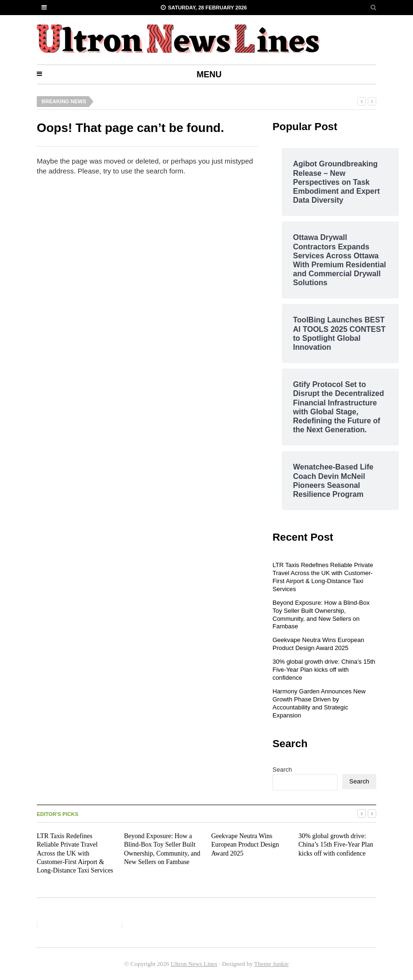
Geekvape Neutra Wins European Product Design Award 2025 (318, 644)
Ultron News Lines (194, 964)
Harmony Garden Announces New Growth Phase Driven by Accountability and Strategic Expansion (319, 703)
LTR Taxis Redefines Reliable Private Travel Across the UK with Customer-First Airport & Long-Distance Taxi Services (323, 577)
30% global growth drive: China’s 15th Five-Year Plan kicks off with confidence (324, 670)
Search (282, 770)
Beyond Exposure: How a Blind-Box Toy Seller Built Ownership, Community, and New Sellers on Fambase (321, 615)
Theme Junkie (271, 964)
